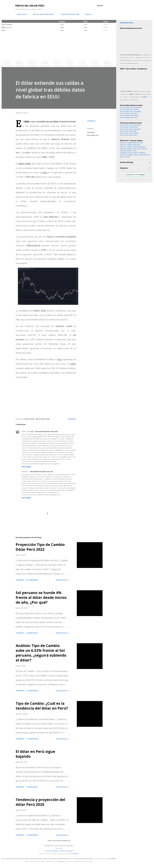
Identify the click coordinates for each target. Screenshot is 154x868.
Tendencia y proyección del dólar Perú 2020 (40, 802)
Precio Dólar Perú (93, 135)
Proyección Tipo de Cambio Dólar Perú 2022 (40, 547)
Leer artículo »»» (62, 580)
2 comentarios (32, 633)
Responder (26, 467)
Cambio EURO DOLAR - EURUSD (133, 153)
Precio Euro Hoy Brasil (129, 127)
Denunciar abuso (127, 23)
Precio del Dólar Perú (30, 6)
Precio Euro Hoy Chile (128, 131)
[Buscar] (100, 6)
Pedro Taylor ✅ (27, 431)
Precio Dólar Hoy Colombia (130, 111)
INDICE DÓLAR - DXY (128, 151)
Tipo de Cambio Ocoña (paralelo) (133, 147)
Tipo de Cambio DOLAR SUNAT (42, 14)
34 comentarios (32, 580)
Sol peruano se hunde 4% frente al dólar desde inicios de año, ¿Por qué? (41, 597)
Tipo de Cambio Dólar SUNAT (131, 143)
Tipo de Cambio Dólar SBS (130, 145)
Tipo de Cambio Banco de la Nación (134, 149)
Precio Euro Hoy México (129, 133)
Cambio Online (20, 14)
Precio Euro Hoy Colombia (130, 129)
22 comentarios (32, 691)
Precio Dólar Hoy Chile (129, 113)
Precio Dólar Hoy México (130, 115)
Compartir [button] (91, 121)
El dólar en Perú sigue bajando (35, 754)
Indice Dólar (91, 132)
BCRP (145, 97)
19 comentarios (32, 835)
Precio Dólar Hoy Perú (129, 117)
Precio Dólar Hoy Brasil (129, 109)
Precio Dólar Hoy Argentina (131, 107)
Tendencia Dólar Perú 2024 (68, 14)
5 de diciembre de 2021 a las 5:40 (41, 472)
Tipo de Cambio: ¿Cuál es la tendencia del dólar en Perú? (42, 706)
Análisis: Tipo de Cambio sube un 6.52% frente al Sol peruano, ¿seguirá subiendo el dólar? (41, 653)
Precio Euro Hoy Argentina (130, 125)
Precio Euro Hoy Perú (128, 135)
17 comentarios (32, 739)
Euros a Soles (125, 157)
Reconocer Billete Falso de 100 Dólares (135, 155)
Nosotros (87, 14)
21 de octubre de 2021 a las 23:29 (46, 431)
